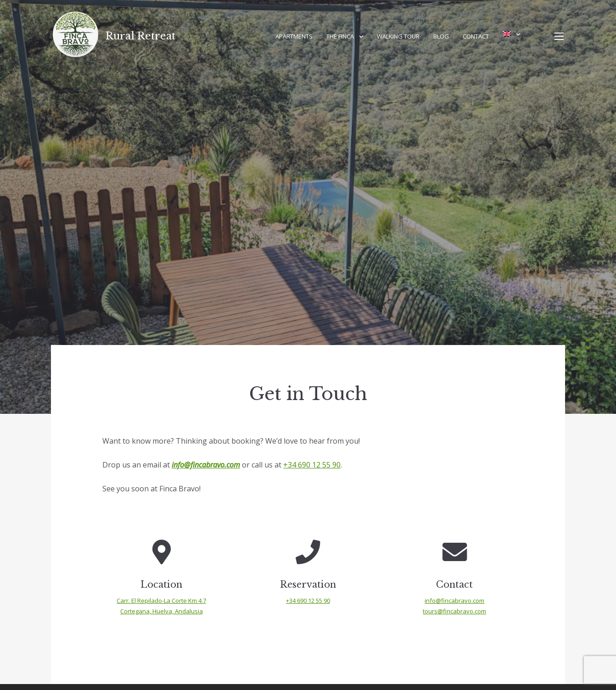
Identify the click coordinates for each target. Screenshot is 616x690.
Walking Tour (398, 36)
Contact (476, 36)
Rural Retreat (140, 36)
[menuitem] (511, 34)
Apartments (294, 36)
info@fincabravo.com (206, 465)
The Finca (340, 36)
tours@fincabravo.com (454, 611)
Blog (441, 36)
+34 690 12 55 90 (312, 465)
